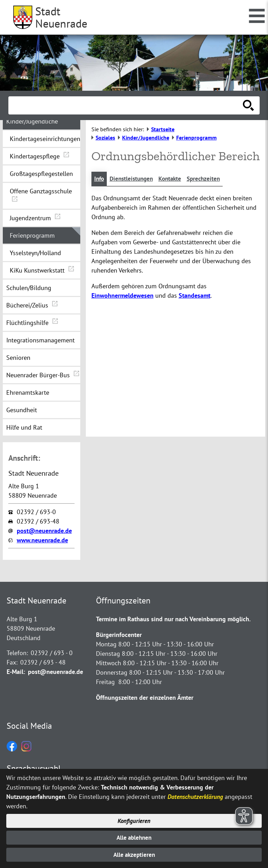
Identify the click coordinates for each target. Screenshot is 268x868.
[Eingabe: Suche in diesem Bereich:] (126, 105)
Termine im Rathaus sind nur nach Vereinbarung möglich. (173, 619)
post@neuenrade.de (44, 531)
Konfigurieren (134, 819)
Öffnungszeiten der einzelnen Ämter (145, 698)
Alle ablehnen (134, 837)
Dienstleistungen (134, 179)
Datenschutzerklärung (195, 795)
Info (100, 179)
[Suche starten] (248, 105)
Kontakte (174, 179)
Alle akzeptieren (134, 855)
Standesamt (195, 296)
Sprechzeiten (209, 179)
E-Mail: (16, 672)
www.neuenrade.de (42, 540)
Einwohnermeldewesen (122, 296)
